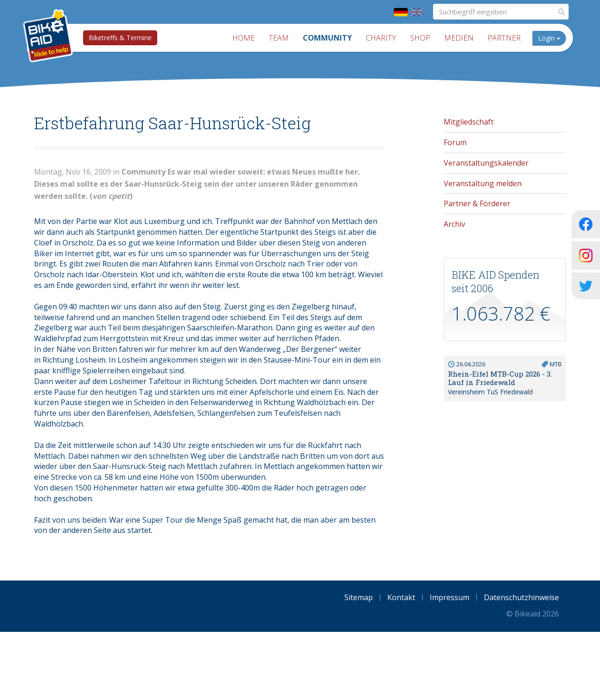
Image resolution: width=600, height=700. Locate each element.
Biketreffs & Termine (118, 38)
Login (551, 38)
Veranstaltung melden (483, 183)
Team (281, 38)
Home (246, 38)
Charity (383, 38)
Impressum (450, 597)
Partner (506, 38)
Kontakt (401, 597)
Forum (455, 142)
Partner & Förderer (477, 203)
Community (330, 38)
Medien (461, 38)
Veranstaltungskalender (486, 163)
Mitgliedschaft (469, 122)
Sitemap (359, 597)
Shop (422, 38)
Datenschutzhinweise (521, 597)
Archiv (454, 224)
